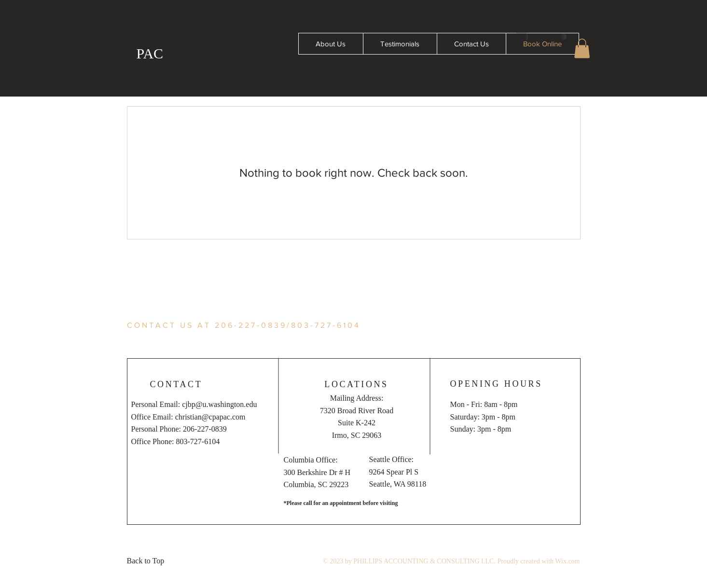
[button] (582, 49)
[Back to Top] (149, 561)
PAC (150, 53)
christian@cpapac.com (210, 417)
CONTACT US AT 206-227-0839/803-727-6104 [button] (244, 325)
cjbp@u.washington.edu (219, 404)
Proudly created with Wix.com (538, 561)
